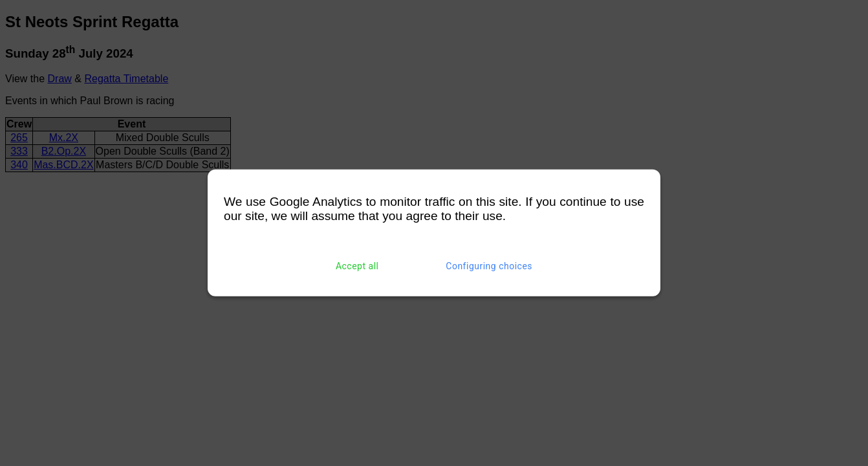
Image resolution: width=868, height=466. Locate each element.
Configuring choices (489, 266)
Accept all (357, 266)
